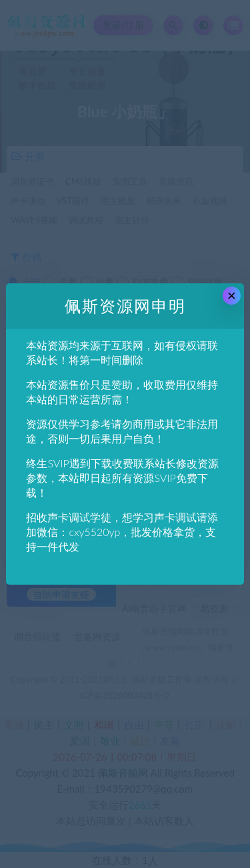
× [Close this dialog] (232, 296)
